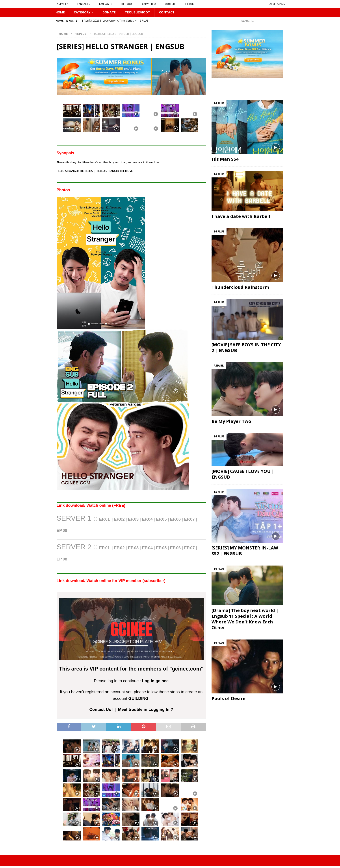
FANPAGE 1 (62, 4)
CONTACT (167, 12)
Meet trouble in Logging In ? (146, 709)
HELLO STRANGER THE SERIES (75, 171)
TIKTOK (189, 4)
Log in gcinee (155, 681)
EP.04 (147, 519)
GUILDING (138, 698)
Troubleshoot (137, 12)
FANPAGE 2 (84, 4)
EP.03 (133, 519)
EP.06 (175, 519)
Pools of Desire (229, 698)
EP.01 (104, 519)
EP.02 (119, 519)
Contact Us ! (102, 709)
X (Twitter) (149, 4)
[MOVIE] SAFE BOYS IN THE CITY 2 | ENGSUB (246, 347)
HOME (60, 12)
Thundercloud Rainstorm (240, 287)
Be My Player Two (231, 421)
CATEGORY (82, 12)
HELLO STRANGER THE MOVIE (115, 171)
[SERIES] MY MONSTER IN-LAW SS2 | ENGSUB (245, 551)
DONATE (109, 12)
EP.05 (161, 519)
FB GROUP (127, 4)
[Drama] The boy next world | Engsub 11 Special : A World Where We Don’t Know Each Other (245, 619)
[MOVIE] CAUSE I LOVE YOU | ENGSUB (243, 474)
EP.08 (62, 559)
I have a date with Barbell (241, 216)
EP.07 (189, 519)
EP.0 (62, 530)
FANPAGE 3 (106, 4)
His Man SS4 (225, 159)
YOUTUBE (170, 4)
